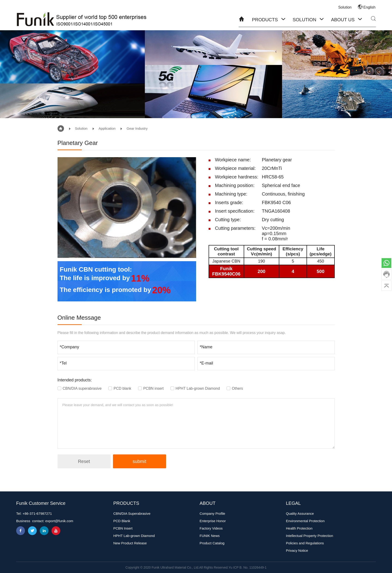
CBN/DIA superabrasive (80, 388)
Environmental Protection (305, 521)
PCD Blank (122, 521)
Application (107, 128)
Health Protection (299, 528)
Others (235, 388)
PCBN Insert (123, 528)
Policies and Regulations (305, 543)
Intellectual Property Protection (310, 536)
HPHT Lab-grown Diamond (196, 388)
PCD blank (120, 388)
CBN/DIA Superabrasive (132, 513)
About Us (343, 20)
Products (265, 20)
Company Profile (212, 513)
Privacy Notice (297, 550)
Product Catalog (212, 543)
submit (139, 461)
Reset (84, 461)
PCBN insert (151, 388)
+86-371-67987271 (37, 513)
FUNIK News (210, 536)
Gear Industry (137, 128)
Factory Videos (211, 528)
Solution (345, 7)
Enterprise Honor (213, 521)
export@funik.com (59, 521)
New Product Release (130, 543)
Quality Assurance (300, 513)
